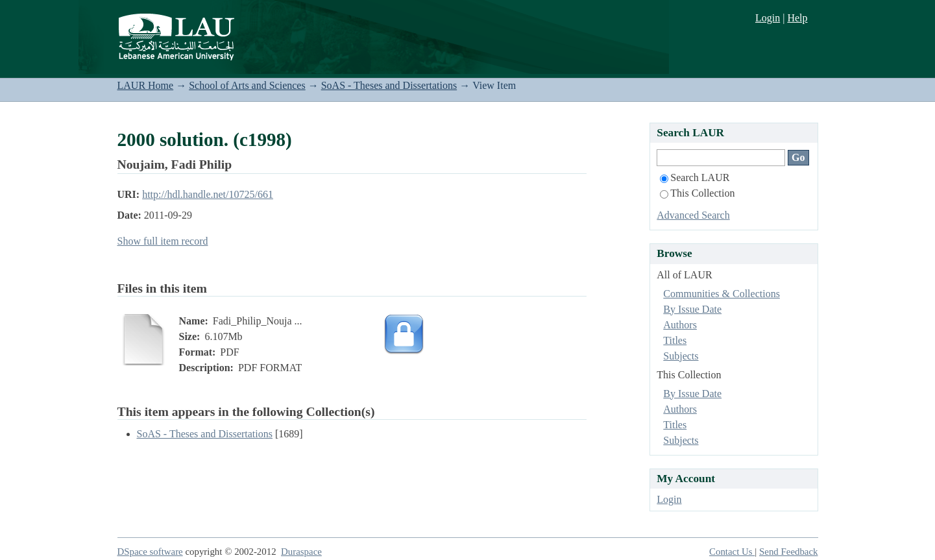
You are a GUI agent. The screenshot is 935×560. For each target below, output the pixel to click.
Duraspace (301, 552)
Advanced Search (693, 215)
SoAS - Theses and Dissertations (389, 85)
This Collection (697, 193)
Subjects (681, 356)
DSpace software (150, 552)
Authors (680, 325)
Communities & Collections (722, 294)
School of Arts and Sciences (247, 85)
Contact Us (732, 552)
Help (797, 18)
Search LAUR (695, 177)
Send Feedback (788, 552)
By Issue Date (692, 309)
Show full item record (163, 241)
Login (768, 18)
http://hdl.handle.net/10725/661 (208, 194)
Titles (675, 340)
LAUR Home (146, 85)
